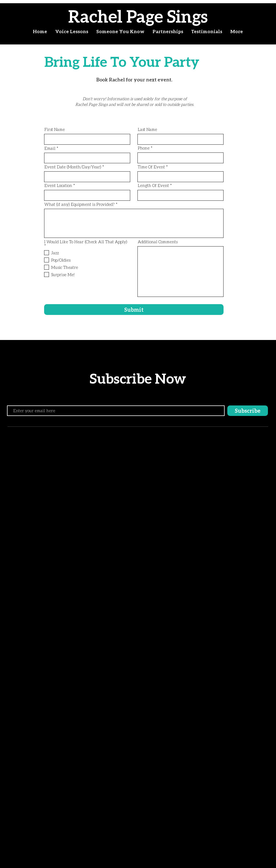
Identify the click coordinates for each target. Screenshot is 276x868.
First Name (55, 129)
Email (50, 148)
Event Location (58, 185)
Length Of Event (153, 185)
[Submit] (134, 310)
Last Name (147, 129)
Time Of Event (151, 167)
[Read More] (44, 102)
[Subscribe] (248, 411)
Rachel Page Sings (138, 16)
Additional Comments (158, 242)
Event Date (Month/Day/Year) (73, 167)
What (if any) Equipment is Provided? (79, 204)
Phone (144, 148)
